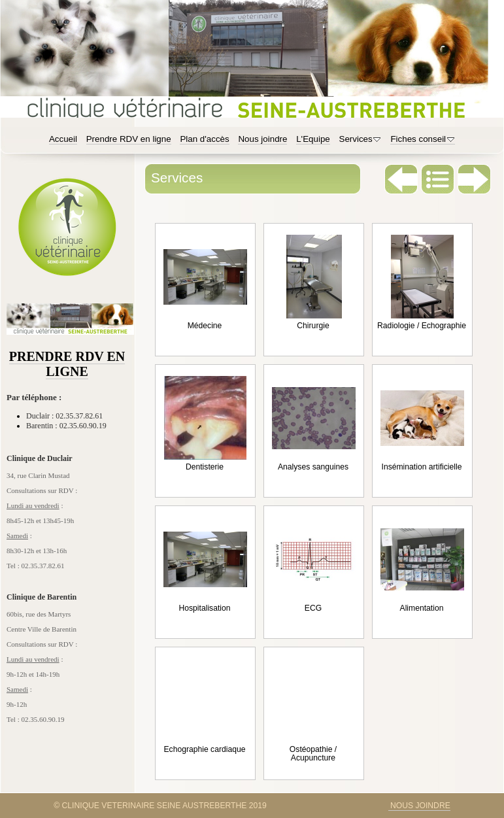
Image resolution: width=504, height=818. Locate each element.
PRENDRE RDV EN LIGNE (67, 364)
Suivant (475, 179)
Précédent (401, 179)
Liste (438, 179)
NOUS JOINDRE (419, 806)
